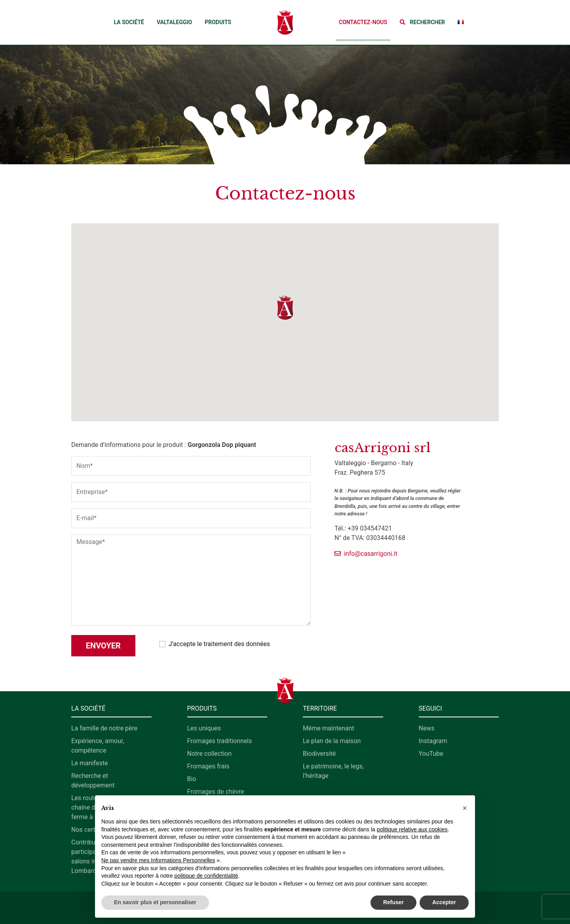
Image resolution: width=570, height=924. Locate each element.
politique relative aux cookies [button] (412, 829)
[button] (422, 22)
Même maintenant (329, 728)
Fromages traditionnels (220, 741)
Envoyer (103, 646)
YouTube (431, 754)
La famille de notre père (104, 728)
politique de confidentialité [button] (206, 876)
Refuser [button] (393, 902)
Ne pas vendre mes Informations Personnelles (158, 860)
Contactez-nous (363, 22)
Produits (218, 22)
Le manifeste (89, 763)
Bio (192, 779)
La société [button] (129, 22)
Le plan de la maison (332, 741)
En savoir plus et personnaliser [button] (155, 902)
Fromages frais (208, 766)
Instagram (433, 741)
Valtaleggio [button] (174, 22)
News (427, 728)
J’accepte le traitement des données (219, 644)
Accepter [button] (444, 902)
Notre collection (210, 754)
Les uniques (204, 728)
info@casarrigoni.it (366, 554)
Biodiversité (319, 754)
